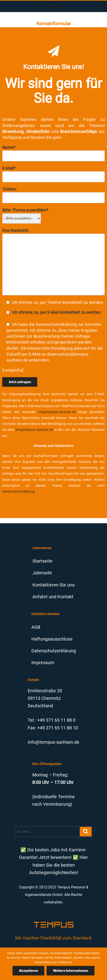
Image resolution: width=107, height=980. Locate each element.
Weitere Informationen (71, 971)
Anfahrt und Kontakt (53, 597)
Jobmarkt (42, 573)
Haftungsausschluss (52, 639)
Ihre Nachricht (53, 262)
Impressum (43, 663)
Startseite (42, 561)
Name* (53, 153)
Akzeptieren (28, 971)
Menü (54, 6)
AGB (36, 627)
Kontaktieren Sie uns (53, 585)
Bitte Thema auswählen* (25, 214)
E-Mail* (53, 174)
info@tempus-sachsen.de (57, 412)
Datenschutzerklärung (19, 492)
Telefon (53, 195)
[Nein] (101, 964)
